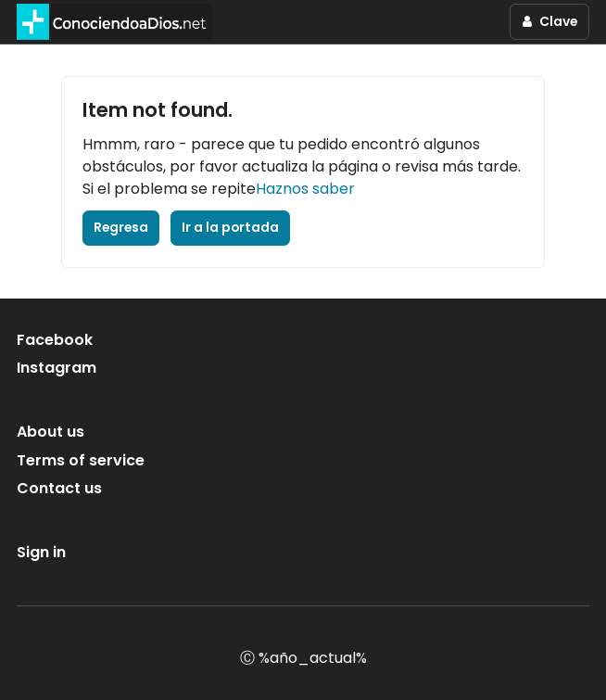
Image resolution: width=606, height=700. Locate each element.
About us (50, 432)
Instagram (57, 368)
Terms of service (81, 460)
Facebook (55, 340)
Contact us (59, 488)
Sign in (41, 552)
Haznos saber (305, 189)
